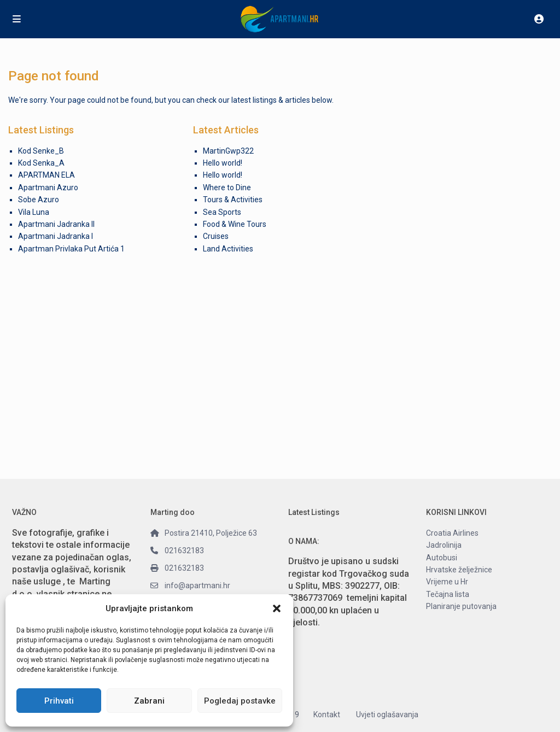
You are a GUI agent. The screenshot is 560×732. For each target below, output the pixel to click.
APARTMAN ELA (46, 175)
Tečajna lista (448, 594)
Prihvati (59, 701)
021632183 (184, 551)
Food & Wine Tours (235, 224)
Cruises (216, 236)
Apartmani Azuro (48, 188)
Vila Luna (34, 212)
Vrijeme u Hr (447, 582)
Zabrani (149, 701)
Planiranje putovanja (461, 606)
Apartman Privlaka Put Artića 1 (71, 249)
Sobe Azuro (39, 200)
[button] (277, 608)
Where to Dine (227, 188)
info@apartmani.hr (197, 585)
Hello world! (223, 163)
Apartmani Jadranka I (56, 236)
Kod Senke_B (41, 151)
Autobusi (442, 558)
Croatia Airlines (452, 533)
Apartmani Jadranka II (56, 224)
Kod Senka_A (41, 163)
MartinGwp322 (228, 151)
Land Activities (228, 249)
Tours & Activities (233, 200)
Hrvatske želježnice (459, 570)
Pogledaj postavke (240, 701)
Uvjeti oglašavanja (387, 715)
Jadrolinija (444, 545)
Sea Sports (222, 212)
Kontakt (327, 715)
